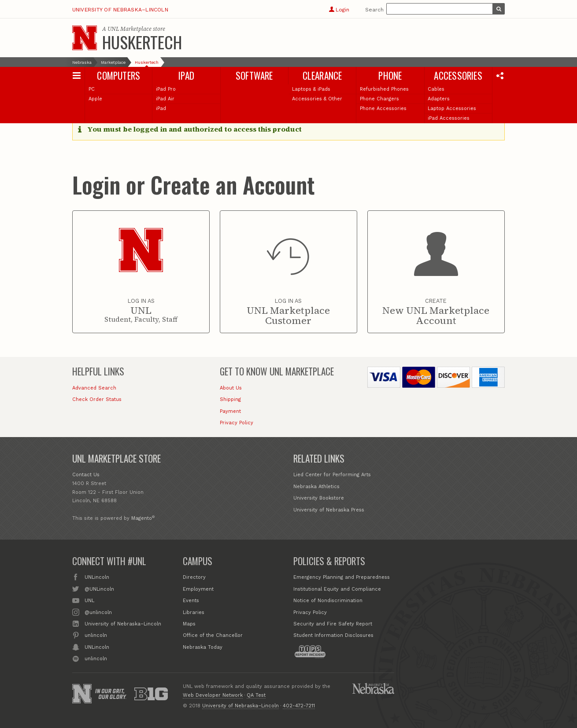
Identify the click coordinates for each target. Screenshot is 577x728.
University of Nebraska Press (329, 510)
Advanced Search (94, 388)
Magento (142, 518)
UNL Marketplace (129, 29)
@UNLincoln (99, 588)
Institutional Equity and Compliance (337, 589)
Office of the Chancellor (213, 635)
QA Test (256, 695)
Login (339, 10)
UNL (89, 600)
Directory (194, 577)
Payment (230, 411)
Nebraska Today (203, 647)
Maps (189, 624)
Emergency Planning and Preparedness (342, 577)
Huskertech (142, 42)
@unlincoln (98, 612)
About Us (231, 388)
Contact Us (86, 475)
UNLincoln (97, 577)
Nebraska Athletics (316, 487)
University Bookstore (319, 498)
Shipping (230, 399)
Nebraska (82, 62)
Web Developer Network (213, 695)
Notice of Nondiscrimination (328, 601)
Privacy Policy (237, 423)
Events (191, 601)
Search (374, 10)
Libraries (194, 612)
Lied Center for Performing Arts (332, 475)
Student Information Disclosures (333, 635)
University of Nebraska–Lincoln (120, 10)
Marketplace (113, 62)
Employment (198, 589)
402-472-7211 (299, 706)
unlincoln (96, 635)
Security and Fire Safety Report (333, 624)
